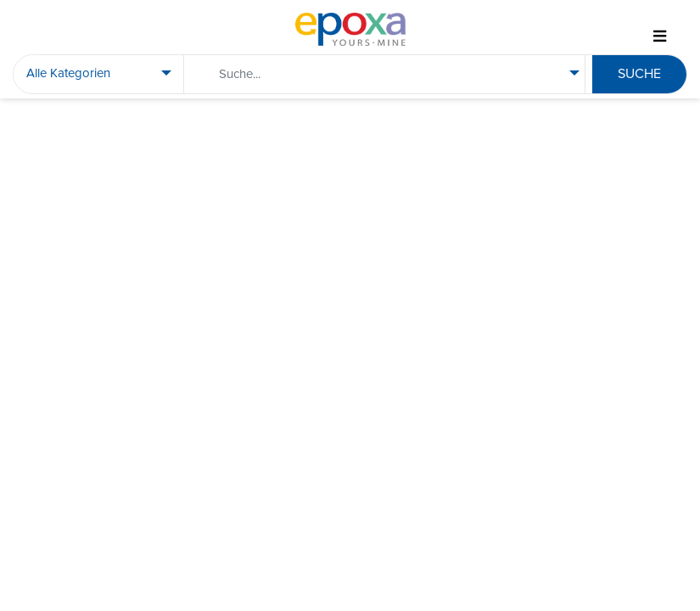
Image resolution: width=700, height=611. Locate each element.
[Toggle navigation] (659, 37)
